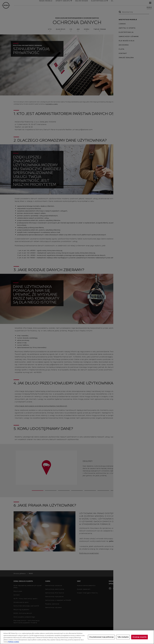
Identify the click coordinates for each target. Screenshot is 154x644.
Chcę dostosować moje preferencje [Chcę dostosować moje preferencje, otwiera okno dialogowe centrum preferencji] (101, 637)
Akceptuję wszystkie (139, 637)
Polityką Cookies (13, 642)
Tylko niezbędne (123, 637)
